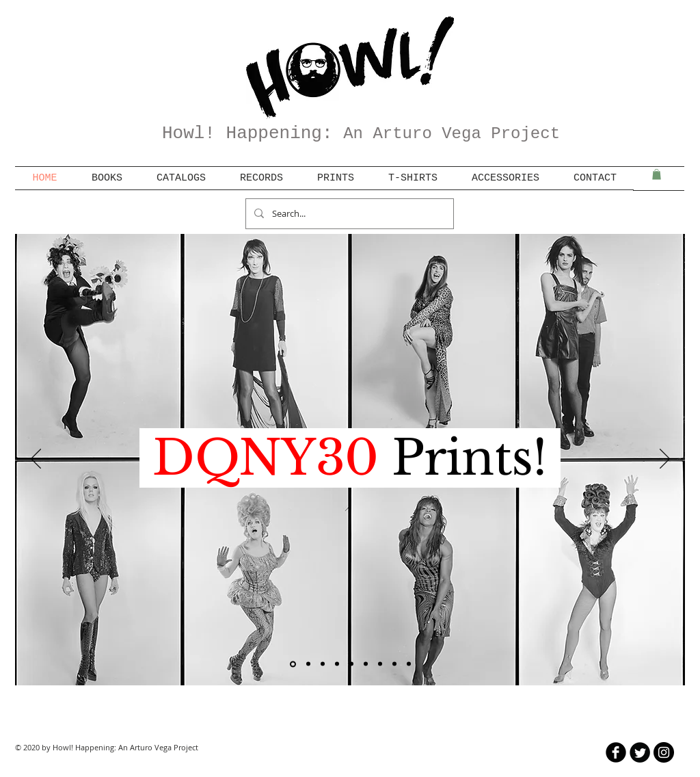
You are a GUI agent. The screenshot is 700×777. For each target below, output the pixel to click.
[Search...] (348, 214)
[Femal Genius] (323, 664)
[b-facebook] (616, 752)
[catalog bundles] (308, 664)
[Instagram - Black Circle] (664, 752)
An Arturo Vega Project (452, 134)
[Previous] (36, 460)
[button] (657, 174)
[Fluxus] (337, 664)
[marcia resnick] (380, 664)
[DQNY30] (293, 664)
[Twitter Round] (640, 752)
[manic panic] (394, 664)
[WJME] (409, 664)
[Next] (665, 460)
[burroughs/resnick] (366, 664)
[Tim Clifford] (351, 664)
